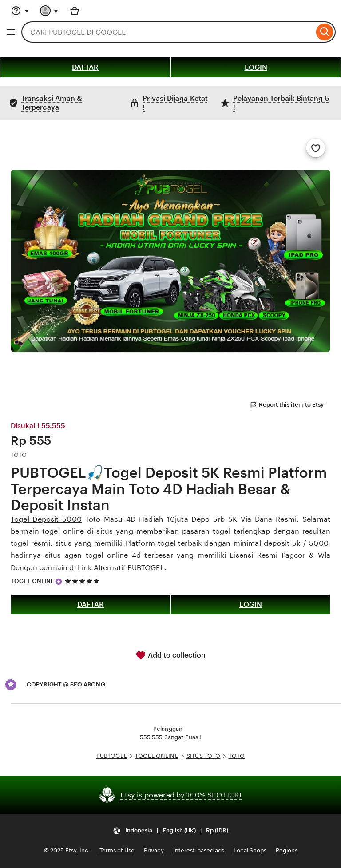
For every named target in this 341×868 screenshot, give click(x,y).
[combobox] (168, 32)
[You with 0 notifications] (49, 11)
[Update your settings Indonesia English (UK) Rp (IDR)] (170, 830)
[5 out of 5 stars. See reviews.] (83, 581)
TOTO (237, 756)
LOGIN (256, 67)
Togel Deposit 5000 (46, 519)
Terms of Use (117, 850)
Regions (287, 850)
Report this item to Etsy (286, 405)
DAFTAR (85, 67)
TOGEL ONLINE (33, 581)
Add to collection (170, 655)
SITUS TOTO (203, 756)
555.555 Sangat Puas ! (171, 737)
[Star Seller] (59, 582)
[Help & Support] (20, 11)
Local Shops (250, 850)
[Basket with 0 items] (75, 11)
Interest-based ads (199, 850)
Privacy (154, 850)
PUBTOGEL (112, 756)
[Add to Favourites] (316, 148)
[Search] (325, 32)
